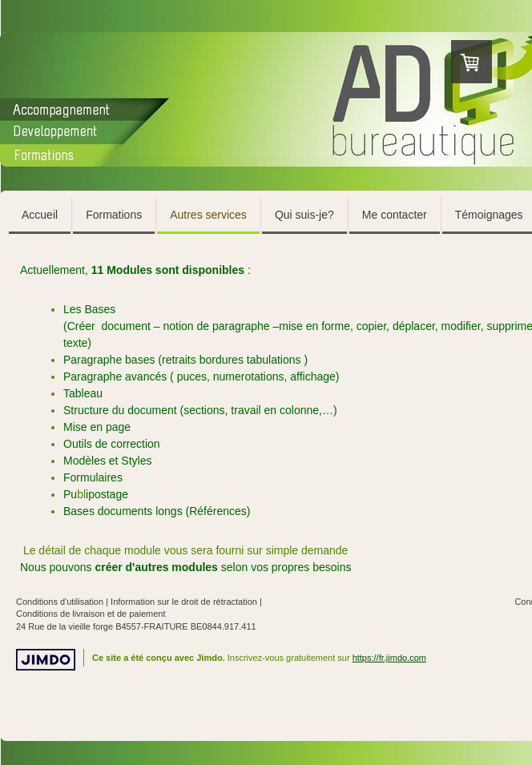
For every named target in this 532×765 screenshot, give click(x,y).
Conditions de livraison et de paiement (91, 614)
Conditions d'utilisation (60, 602)
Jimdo (46, 660)
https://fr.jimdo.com (389, 658)
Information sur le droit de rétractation (184, 602)
